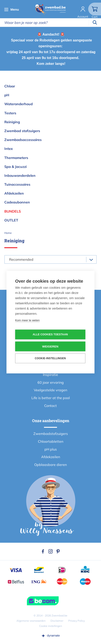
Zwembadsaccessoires (23, 140)
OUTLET (11, 220)
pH (7, 95)
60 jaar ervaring (51, 382)
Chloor (10, 86)
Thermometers (16, 158)
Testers (10, 113)
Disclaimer (57, 621)
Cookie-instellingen (50, 358)
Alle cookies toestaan (50, 334)
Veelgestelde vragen (50, 390)
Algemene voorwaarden (31, 621)
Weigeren (50, 346)
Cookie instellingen (51, 626)
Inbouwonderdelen (20, 175)
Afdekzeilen (14, 193)
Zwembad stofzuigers (22, 131)
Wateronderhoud (19, 104)
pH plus (51, 449)
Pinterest (58, 551)
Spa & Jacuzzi (15, 167)
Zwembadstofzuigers (51, 434)
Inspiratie (50, 375)
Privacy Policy (77, 621)
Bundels (13, 211)
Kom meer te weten (27, 320)
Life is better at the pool (51, 398)
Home (8, 233)
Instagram (50, 551)
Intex (9, 149)
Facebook (43, 551)
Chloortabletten (51, 441)
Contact (50, 406)
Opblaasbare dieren (50, 465)
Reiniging (12, 122)
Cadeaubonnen (17, 202)
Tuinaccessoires (17, 184)
